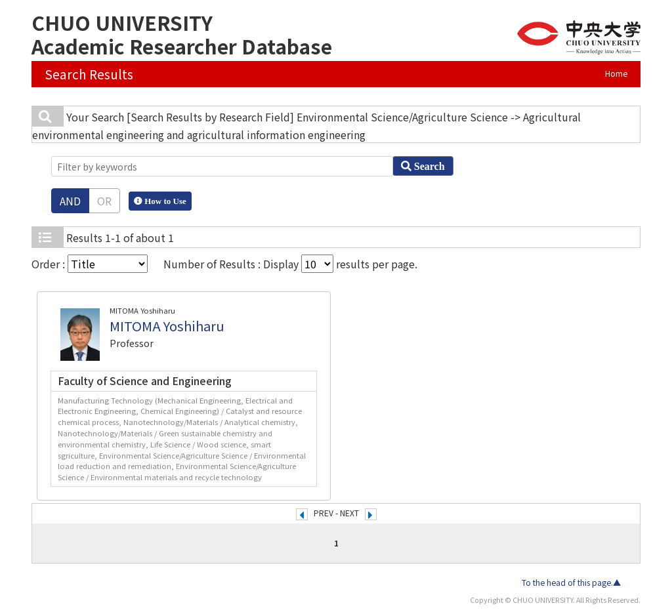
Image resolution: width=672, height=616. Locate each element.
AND (70, 201)
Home (616, 73)
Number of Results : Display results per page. (290, 264)
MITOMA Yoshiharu (167, 326)
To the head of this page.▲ (571, 583)
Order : (90, 264)
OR (104, 201)
